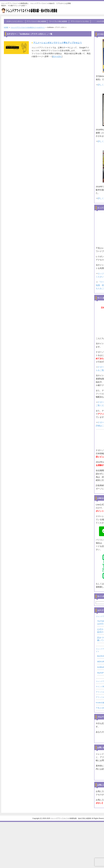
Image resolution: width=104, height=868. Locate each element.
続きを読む (57, 56)
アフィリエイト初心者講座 (36, 21)
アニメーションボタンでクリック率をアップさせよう (58, 43)
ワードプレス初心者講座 (58, 21)
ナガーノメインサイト (15, 21)
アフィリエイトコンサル (80, 21)
